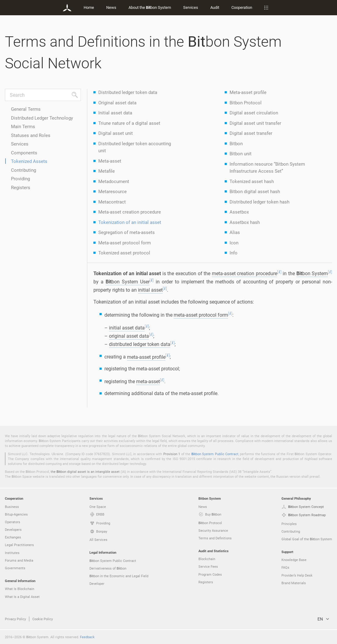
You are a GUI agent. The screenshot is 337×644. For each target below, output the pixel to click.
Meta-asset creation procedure (130, 212)
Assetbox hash (245, 222)
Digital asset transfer (251, 133)
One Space (98, 507)
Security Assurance (213, 530)
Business (12, 507)
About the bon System (150, 7)
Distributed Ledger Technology (42, 118)
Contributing (24, 170)
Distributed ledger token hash (259, 202)
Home (89, 7)
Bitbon (236, 143)
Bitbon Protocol (246, 103)
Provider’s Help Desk (297, 575)
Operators (13, 522)
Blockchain (207, 559)
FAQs (285, 567)
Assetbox (239, 212)
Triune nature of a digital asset (129, 123)
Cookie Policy (43, 619)
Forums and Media (19, 560)
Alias (235, 232)
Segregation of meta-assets (127, 232)
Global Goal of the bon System (307, 539)
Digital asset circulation (254, 113)
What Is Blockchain (20, 589)
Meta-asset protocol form (125, 243)
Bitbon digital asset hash (255, 191)
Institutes (12, 553)
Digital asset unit (116, 133)
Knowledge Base (294, 560)
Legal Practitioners (19, 545)
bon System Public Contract (215, 454)
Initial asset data (115, 113)
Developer (97, 583)
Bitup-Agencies (16, 514)
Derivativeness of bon (108, 568)
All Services (98, 540)
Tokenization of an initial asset (130, 222)
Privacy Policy (15, 619)
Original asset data (117, 103)
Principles (289, 524)
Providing (20, 178)
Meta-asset (110, 161)
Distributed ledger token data (128, 92)
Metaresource (112, 191)
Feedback (87, 637)
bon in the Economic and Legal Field (119, 576)
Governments (15, 568)
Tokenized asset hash (252, 181)
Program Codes (210, 574)
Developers (13, 529)
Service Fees (208, 566)
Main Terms (23, 126)
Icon (234, 243)
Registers (21, 187)
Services (191, 7)
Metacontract (112, 202)
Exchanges (13, 537)
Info (234, 253)
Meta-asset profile (248, 92)
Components (24, 153)
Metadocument (114, 181)
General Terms (26, 109)
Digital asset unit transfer (255, 123)
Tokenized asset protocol (124, 253)
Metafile (107, 171)
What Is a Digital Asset (22, 597)
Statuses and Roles (31, 135)
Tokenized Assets (29, 161)
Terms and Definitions (215, 538)
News (111, 7)
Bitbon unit (241, 153)
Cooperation (242, 7)
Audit (215, 7)
